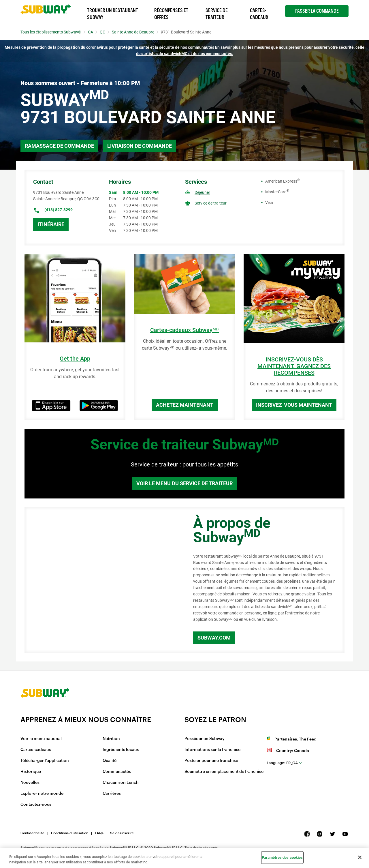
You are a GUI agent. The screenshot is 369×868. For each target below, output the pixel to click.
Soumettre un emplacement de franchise (224, 772)
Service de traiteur (211, 203)
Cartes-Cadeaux (259, 14)
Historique (31, 772)
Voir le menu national (41, 739)
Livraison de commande (140, 146)
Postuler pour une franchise (211, 761)
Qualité (110, 761)
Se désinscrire (122, 833)
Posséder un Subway (205, 739)
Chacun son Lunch (121, 783)
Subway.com (214, 638)
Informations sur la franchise (212, 750)
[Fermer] (360, 857)
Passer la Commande (317, 11)
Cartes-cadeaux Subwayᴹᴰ (184, 330)
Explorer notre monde (42, 794)
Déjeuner (202, 192)
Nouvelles (30, 783)
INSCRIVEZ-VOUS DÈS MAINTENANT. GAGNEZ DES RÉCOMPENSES (294, 366)
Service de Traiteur (217, 14)
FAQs (99, 833)
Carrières (112, 794)
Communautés (117, 772)
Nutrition (111, 739)
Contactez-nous (36, 805)
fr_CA (282, 763)
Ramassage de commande (59, 146)
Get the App (75, 359)
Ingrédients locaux (121, 750)
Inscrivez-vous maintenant (294, 405)
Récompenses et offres (171, 14)
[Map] (102, 580)
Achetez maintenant (185, 405)
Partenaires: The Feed (295, 739)
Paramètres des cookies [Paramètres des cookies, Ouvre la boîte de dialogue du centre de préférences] (282, 857)
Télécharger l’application (45, 761)
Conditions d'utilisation (70, 833)
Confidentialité (32, 833)
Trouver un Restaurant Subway (113, 14)
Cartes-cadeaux (36, 750)
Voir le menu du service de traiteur (184, 483)
